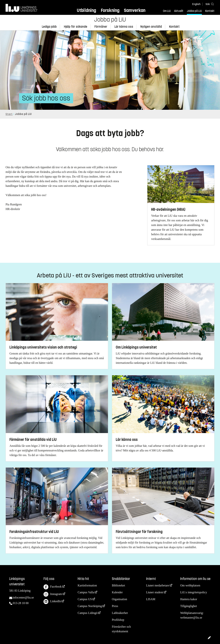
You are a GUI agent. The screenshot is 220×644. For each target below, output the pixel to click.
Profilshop (118, 620)
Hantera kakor (189, 599)
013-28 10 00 (21, 603)
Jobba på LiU (194, 11)
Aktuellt (179, 11)
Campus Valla (86, 592)
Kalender (117, 592)
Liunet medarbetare (158, 585)
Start (9, 114)
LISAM (151, 599)
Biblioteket (118, 585)
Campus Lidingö (87, 613)
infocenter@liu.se (23, 597)
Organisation (119, 599)
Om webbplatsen (190, 585)
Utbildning (86, 10)
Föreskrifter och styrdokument (121, 629)
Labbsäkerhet (120, 613)
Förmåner (101, 27)
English (196, 4)
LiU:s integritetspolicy (194, 592)
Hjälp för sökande (76, 27)
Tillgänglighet (189, 606)
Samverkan (135, 10)
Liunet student (155, 592)
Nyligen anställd (151, 27)
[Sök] (209, 4)
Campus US (85, 599)
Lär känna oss (124, 27)
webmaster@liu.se (191, 618)
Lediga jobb (49, 27)
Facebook (53, 587)
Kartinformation (87, 585)
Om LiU (167, 11)
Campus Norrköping (90, 606)
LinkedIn (52, 602)
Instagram (53, 594)
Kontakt (210, 11)
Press (115, 606)
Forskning (110, 10)
